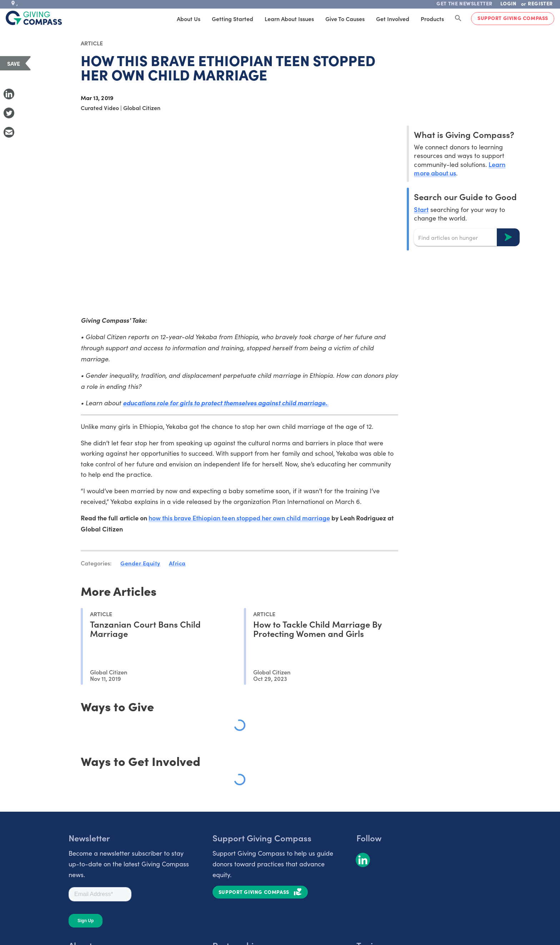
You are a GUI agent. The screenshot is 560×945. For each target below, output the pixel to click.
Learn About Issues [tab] (289, 19)
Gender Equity (140, 563)
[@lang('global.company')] (34, 18)
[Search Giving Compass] (458, 19)
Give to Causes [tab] (345, 19)
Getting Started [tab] (232, 19)
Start (421, 209)
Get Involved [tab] (393, 19)
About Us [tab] (189, 19)
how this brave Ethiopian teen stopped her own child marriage (239, 518)
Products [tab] (432, 19)
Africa (177, 563)
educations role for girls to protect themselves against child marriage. (226, 403)
